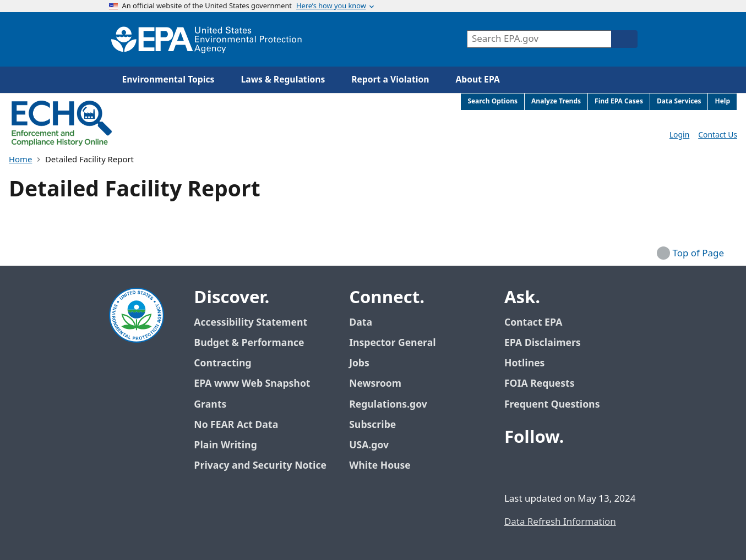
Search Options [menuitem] (492, 101)
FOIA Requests (539, 384)
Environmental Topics (168, 80)
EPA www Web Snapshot (252, 384)
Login (679, 135)
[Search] (624, 39)
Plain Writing (225, 445)
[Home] (206, 39)
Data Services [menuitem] (679, 101)
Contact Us (718, 135)
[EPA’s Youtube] (568, 468)
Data (361, 323)
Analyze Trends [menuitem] (556, 101)
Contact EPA (533, 323)
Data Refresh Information (560, 522)
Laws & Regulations (283, 80)
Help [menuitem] (722, 101)
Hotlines (524, 363)
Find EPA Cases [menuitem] (619, 101)
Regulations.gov (394, 405)
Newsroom (375, 384)
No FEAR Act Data (236, 425)
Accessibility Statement (251, 323)
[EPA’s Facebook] (515, 468)
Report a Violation (390, 80)
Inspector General (393, 343)
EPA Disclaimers (543, 343)
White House (386, 466)
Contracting (222, 363)
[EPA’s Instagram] (595, 468)
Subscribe (372, 425)
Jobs (359, 363)
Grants (210, 405)
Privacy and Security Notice (260, 466)
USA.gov (375, 445)
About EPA (478, 80)
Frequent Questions (552, 405)
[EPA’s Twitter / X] (542, 468)
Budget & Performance (249, 343)
